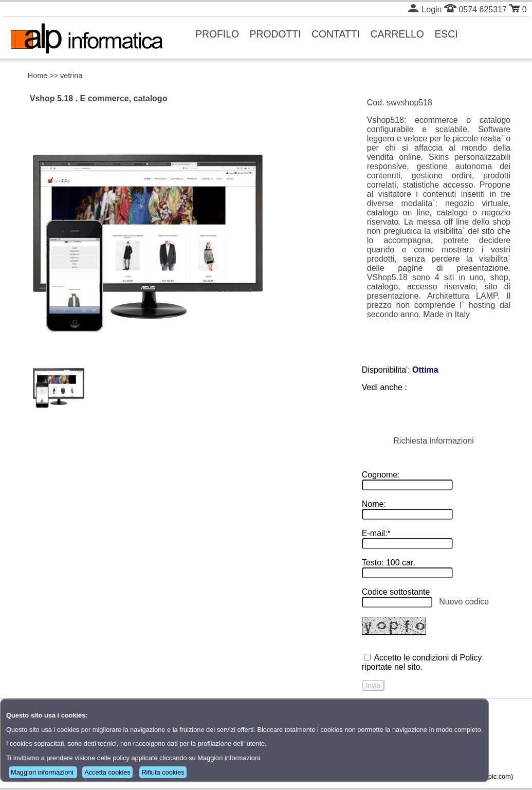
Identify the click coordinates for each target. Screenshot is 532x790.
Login (425, 10)
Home (38, 76)
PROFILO (217, 34)
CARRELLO (397, 34)
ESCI (446, 34)
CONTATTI (336, 34)
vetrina (71, 76)
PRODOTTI (276, 34)
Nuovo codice (464, 602)
